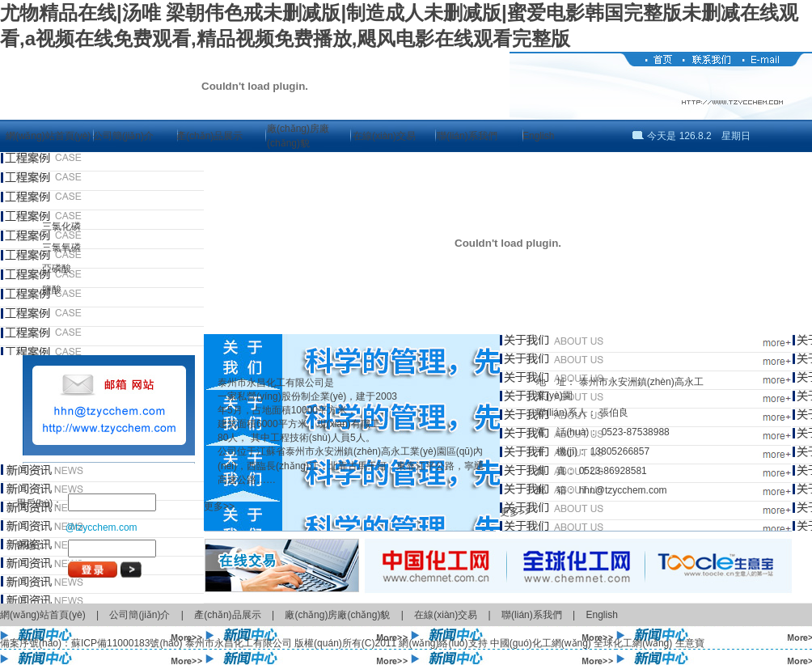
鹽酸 (52, 290)
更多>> (219, 506)
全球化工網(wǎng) (633, 643)
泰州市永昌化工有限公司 (239, 643)
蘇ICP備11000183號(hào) (127, 643)
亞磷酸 (57, 269)
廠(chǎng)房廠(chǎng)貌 (337, 615)
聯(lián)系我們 (467, 136)
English (538, 136)
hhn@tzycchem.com (623, 490)
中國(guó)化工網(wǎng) (541, 643)
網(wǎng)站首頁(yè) (49, 136)
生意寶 (690, 643)
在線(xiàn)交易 (384, 136)
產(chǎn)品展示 (209, 136)
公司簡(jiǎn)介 (123, 136)
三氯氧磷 (61, 248)
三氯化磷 (61, 227)
